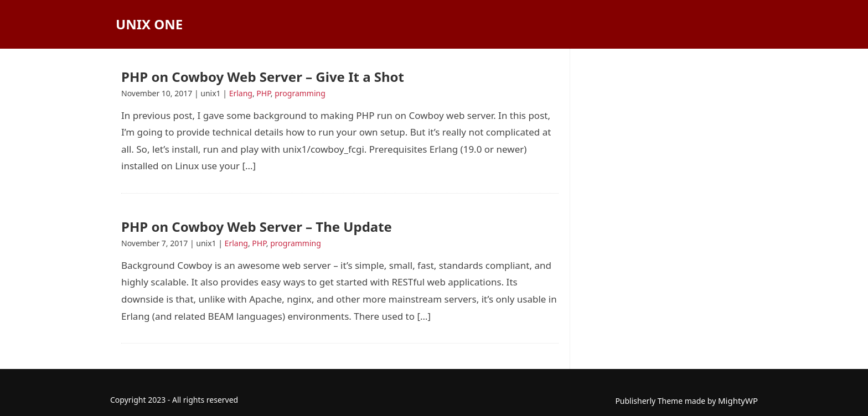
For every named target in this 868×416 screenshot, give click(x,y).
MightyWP (738, 401)
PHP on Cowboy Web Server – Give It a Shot (263, 77)
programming (300, 93)
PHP (263, 93)
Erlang (241, 93)
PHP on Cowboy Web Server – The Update (257, 227)
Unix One (149, 24)
